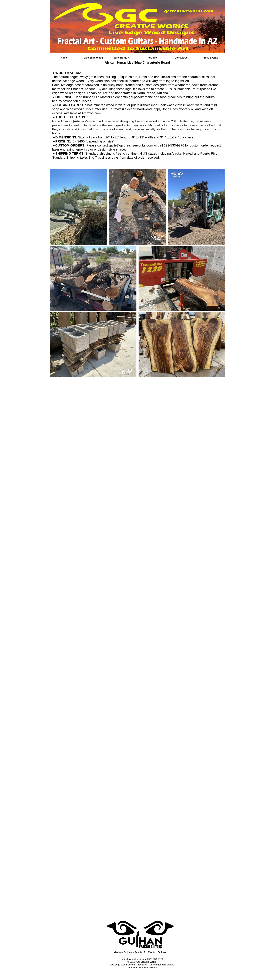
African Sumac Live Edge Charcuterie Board (137, 63)
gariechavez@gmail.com (134, 959)
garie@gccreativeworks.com (131, 145)
